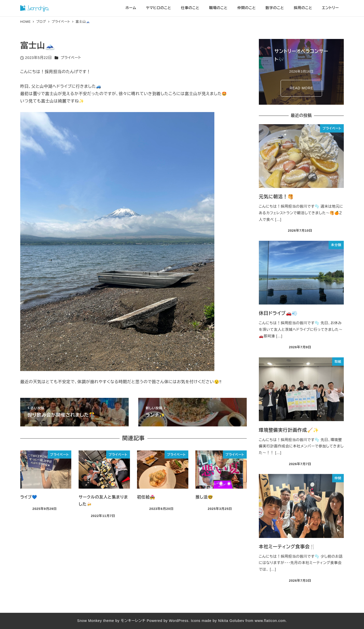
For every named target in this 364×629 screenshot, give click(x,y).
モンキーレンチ (133, 621)
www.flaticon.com (270, 621)
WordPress (179, 621)
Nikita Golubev (231, 621)
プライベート (71, 58)
